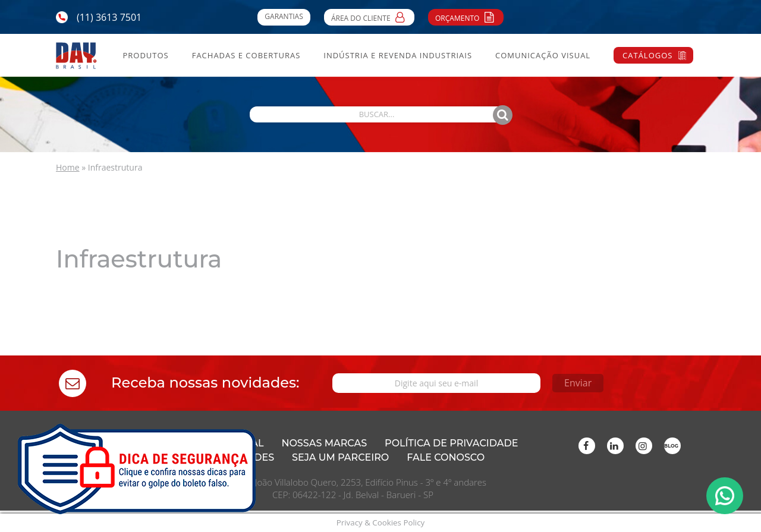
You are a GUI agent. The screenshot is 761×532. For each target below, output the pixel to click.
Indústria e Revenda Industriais (398, 55)
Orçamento (466, 17)
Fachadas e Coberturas (246, 55)
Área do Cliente (369, 17)
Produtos (145, 55)
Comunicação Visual (543, 55)
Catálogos (647, 55)
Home (68, 167)
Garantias (284, 16)
